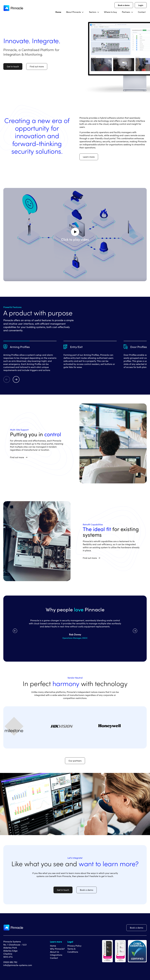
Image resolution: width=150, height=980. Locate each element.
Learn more (89, 157)
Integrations (56, 955)
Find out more (37, 66)
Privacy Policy (74, 946)
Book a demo (124, 5)
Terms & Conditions (73, 950)
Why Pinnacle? (57, 949)
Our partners (75, 761)
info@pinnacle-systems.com (18, 965)
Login (141, 5)
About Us (55, 952)
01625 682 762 (10, 962)
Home (53, 946)
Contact (54, 958)
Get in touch (13, 66)
